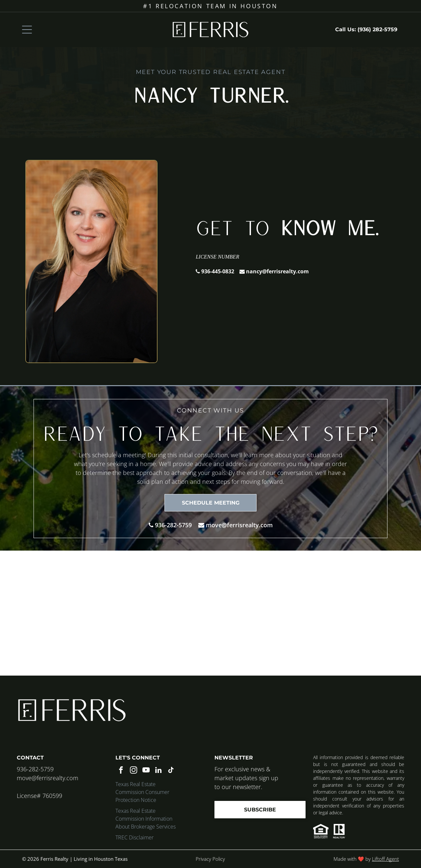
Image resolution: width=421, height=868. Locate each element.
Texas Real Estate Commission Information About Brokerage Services (146, 819)
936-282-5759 (173, 525)
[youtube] (146, 771)
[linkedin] (158, 771)
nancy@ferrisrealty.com (277, 271)
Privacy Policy (210, 859)
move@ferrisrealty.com (239, 525)
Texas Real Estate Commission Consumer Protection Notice (142, 792)
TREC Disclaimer (135, 837)
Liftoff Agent (385, 859)
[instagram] (133, 771)
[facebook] (121, 771)
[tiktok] (171, 771)
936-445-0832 (218, 271)
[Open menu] (27, 30)
